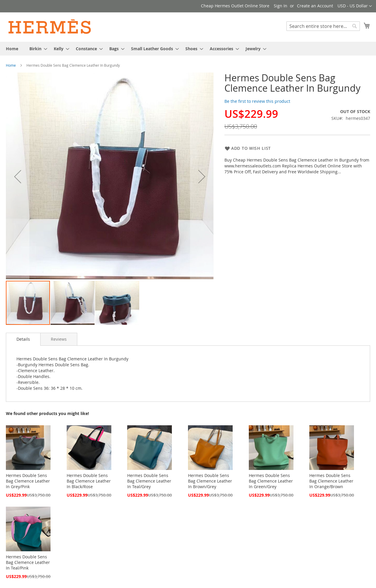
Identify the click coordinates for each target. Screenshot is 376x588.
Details (23, 339)
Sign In (281, 6)
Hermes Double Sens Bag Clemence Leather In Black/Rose (89, 481)
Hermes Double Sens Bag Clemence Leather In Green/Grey (271, 481)
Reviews (59, 339)
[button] (355, 6)
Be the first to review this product (257, 101)
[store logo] (50, 27)
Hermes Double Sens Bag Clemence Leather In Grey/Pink (28, 481)
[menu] (188, 49)
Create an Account (315, 6)
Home (11, 65)
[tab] (23, 339)
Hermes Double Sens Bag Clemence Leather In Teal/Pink (28, 562)
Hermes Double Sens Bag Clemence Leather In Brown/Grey (210, 481)
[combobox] (323, 26)
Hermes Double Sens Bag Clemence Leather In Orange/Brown (331, 481)
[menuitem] (12, 49)
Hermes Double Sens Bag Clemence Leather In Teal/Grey (149, 481)
